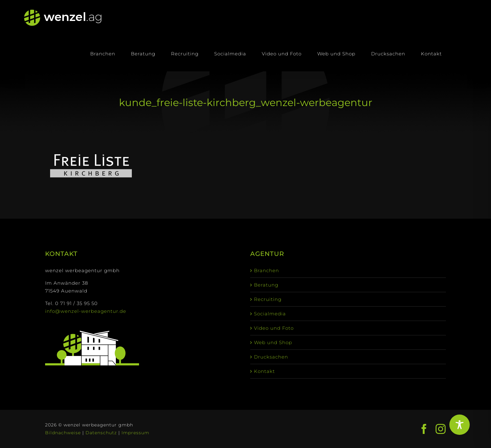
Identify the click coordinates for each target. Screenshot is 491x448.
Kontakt (264, 371)
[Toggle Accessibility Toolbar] (460, 425)
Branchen (266, 270)
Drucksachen (271, 357)
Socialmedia (270, 314)
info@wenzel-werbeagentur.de (86, 311)
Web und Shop (273, 342)
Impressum (135, 433)
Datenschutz (101, 433)
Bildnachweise (63, 433)
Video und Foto (274, 328)
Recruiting (268, 299)
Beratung (266, 285)
